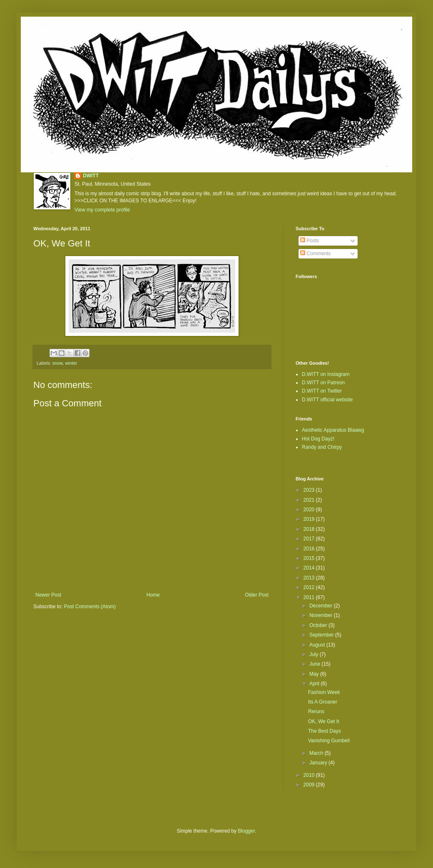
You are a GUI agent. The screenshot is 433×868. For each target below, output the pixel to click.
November (322, 615)
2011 (310, 597)
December (322, 606)
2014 (310, 568)
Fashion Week (324, 692)
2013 (310, 578)
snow (58, 363)
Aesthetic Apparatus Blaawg (333, 430)
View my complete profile (102, 210)
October (319, 625)
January (319, 763)
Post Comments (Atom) (90, 607)
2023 (310, 490)
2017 (310, 539)
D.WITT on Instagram (326, 374)
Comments (315, 254)
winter (71, 363)
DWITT (91, 176)
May (315, 674)
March (317, 753)
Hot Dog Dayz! (318, 439)
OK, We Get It (324, 721)
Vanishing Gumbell (329, 741)
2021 (310, 500)
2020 (310, 510)
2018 (310, 529)
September (322, 635)
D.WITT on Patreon (323, 383)
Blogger (246, 831)
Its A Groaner (323, 702)
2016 (310, 549)
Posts (310, 241)
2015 (310, 558)
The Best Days (325, 731)
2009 (310, 785)
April (315, 684)
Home (153, 595)
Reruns (316, 711)
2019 (310, 519)
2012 (310, 587)
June (315, 664)
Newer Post (48, 595)
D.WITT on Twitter (322, 391)
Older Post (257, 595)
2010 (310, 775)
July (315, 654)
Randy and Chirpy (322, 447)
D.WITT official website (327, 400)
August (318, 645)
